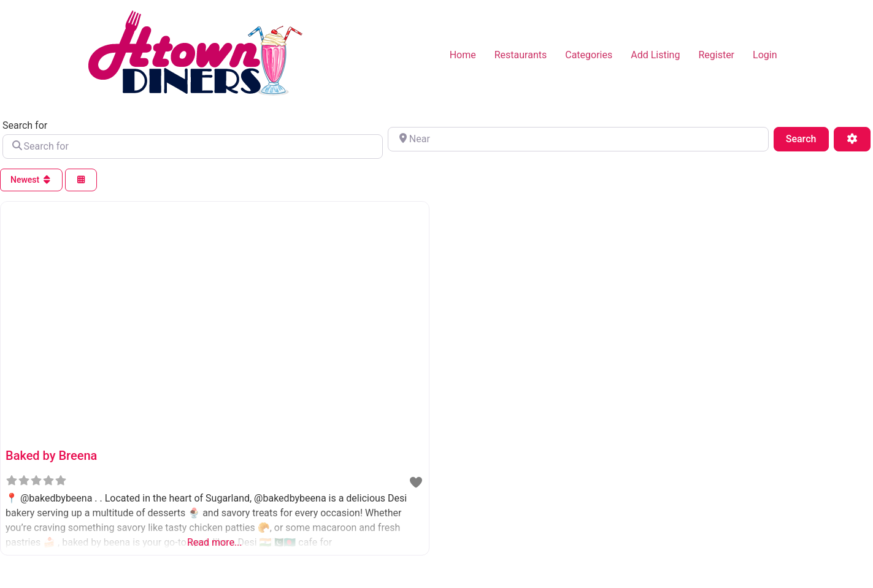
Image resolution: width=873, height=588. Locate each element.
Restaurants (521, 55)
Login (765, 55)
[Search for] (193, 147)
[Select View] (81, 180)
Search (807, 138)
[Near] (578, 139)
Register (716, 55)
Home (463, 55)
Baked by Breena (51, 456)
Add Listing (655, 55)
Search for (25, 126)
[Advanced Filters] (852, 139)
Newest (31, 180)
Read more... (215, 542)
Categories (589, 55)
